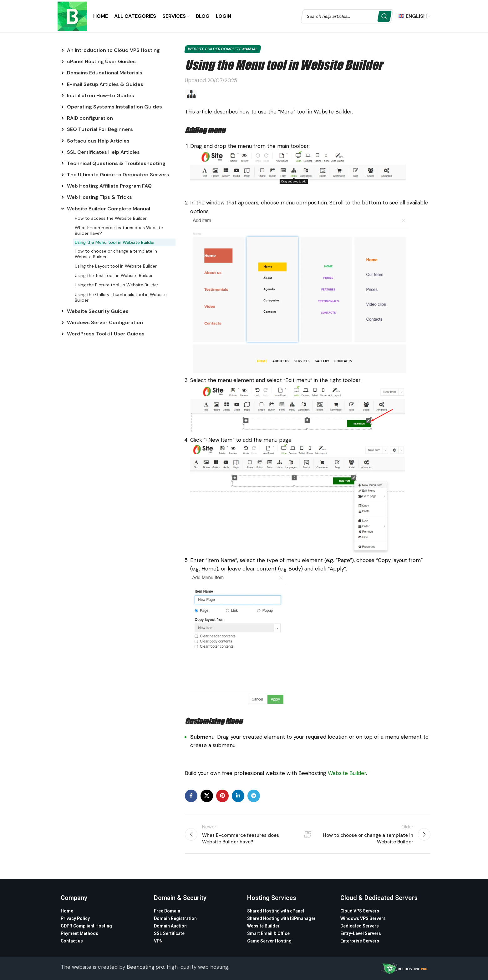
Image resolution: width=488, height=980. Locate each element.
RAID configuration (90, 118)
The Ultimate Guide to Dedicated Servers (118, 175)
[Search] (347, 16)
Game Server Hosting (269, 941)
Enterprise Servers (360, 941)
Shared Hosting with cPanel (276, 911)
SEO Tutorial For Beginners (100, 129)
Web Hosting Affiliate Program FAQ (109, 186)
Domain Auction (170, 926)
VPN (158, 941)
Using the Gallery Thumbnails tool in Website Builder (121, 297)
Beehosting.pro (145, 967)
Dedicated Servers (360, 926)
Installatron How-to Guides (101, 95)
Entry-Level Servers (361, 933)
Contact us (72, 941)
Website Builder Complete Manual (109, 209)
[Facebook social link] (191, 796)
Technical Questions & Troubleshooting (116, 163)
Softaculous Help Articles (98, 141)
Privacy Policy (75, 918)
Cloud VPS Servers (360, 911)
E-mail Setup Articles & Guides (105, 84)
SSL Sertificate (169, 933)
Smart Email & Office (268, 933)
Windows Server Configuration (105, 322)
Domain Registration (175, 918)
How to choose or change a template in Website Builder (116, 254)
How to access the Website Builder (111, 218)
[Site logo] (72, 16)
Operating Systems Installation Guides (114, 107)
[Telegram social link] (254, 796)
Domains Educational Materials (105, 73)
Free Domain (167, 911)
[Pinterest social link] (222, 796)
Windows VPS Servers (363, 918)
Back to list (308, 834)
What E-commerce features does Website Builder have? (119, 230)
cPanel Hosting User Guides (101, 61)
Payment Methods (79, 933)
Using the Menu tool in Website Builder (115, 242)
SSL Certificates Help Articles (103, 152)
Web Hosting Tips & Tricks (99, 197)
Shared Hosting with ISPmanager (281, 918)
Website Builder (347, 773)
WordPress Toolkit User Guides (106, 334)
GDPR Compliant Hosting (86, 926)
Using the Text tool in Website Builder (114, 275)
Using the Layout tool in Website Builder (116, 266)
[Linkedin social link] (238, 796)
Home (67, 911)
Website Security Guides (98, 311)
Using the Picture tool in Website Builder (117, 285)
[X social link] (207, 796)
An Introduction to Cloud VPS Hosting (113, 50)
